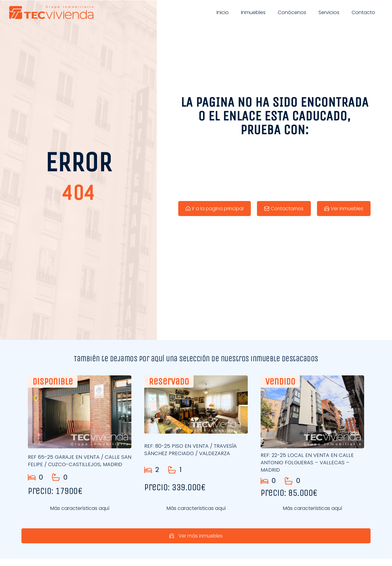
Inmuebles (253, 12)
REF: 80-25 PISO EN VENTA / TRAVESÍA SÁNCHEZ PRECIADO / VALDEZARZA (191, 450)
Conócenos (292, 12)
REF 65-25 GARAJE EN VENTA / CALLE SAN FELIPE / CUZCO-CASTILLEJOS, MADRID (74, 462)
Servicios (329, 12)
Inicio (223, 12)
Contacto (363, 12)
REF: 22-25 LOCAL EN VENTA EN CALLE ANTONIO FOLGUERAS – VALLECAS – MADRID (308, 462)
